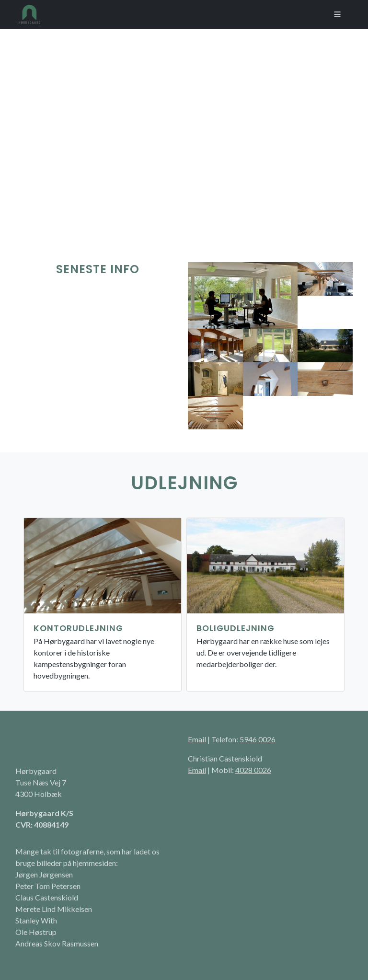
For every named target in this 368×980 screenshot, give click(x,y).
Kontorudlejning (78, 628)
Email (197, 739)
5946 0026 (258, 739)
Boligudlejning (236, 628)
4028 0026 (253, 770)
